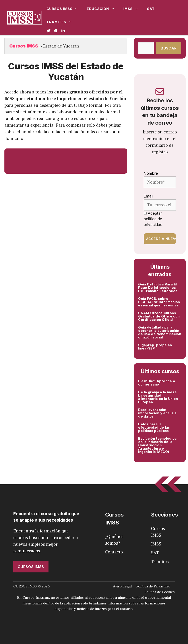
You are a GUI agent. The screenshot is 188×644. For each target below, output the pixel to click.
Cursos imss (31, 567)
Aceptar (153, 219)
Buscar (169, 48)
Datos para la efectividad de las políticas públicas (154, 427)
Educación (103, 9)
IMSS (133, 9)
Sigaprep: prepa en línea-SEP (155, 347)
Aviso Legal (122, 586)
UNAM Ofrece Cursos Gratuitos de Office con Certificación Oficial (159, 316)
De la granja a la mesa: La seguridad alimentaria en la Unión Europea (158, 397)
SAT (151, 9)
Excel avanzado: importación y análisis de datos (157, 413)
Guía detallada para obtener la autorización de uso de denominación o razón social (160, 332)
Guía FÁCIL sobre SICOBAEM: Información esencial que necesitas (159, 302)
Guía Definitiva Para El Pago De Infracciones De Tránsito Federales (158, 288)
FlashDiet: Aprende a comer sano (157, 383)
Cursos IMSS (64, 9)
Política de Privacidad (153, 586)
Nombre (151, 173)
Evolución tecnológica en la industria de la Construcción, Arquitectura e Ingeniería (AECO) (157, 445)
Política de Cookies (160, 592)
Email (148, 196)
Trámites (61, 22)
